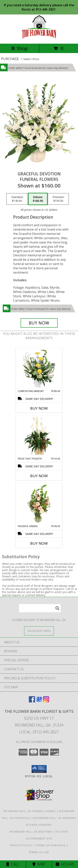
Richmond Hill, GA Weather (31, 832)
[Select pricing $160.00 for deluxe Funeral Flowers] (38, 199)
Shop (19, 48)
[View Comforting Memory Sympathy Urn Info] (39, 369)
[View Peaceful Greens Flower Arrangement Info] (39, 504)
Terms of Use (39, 852)
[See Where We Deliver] (39, 631)
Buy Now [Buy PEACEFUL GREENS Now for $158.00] (39, 543)
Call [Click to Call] (13, 864)
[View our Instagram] (46, 701)
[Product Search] (40, 608)
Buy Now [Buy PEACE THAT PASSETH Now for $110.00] (39, 476)
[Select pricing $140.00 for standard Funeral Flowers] (17, 199)
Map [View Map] (39, 864)
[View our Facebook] (32, 701)
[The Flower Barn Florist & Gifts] (39, 38)
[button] (39, 769)
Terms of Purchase (51, 845)
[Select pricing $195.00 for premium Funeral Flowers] (58, 199)
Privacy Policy (21, 845)
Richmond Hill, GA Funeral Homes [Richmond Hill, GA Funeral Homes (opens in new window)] (30, 811)
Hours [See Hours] (65, 864)
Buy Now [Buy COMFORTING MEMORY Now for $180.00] (39, 408)
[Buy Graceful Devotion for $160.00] (39, 323)
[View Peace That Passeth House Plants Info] (39, 436)
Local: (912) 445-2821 (39, 732)
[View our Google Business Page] (39, 701)
